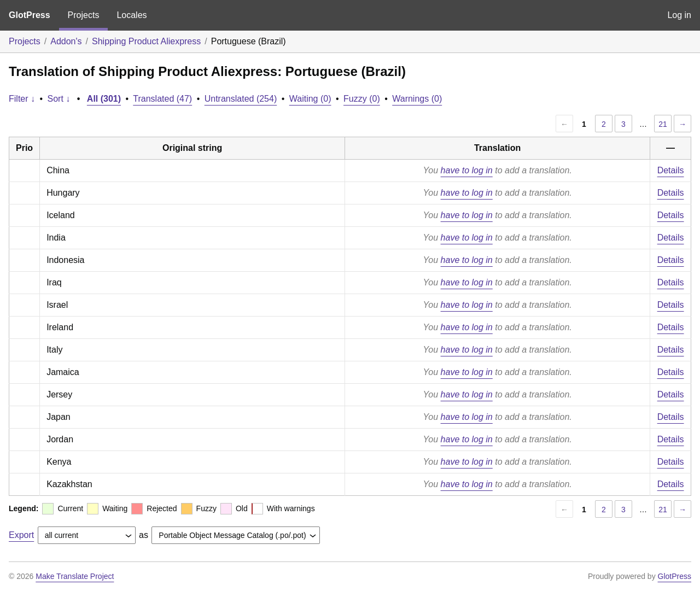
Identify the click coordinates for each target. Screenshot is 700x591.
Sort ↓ (59, 99)
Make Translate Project (75, 576)
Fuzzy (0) (362, 99)
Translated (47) (162, 99)
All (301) (104, 99)
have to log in (467, 170)
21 (663, 124)
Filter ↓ (22, 99)
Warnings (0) (417, 99)
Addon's (66, 41)
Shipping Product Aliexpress (146, 41)
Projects (84, 15)
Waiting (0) (310, 99)
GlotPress (30, 15)
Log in (679, 15)
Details (671, 170)
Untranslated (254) (241, 99)
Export (21, 535)
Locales (132, 15)
